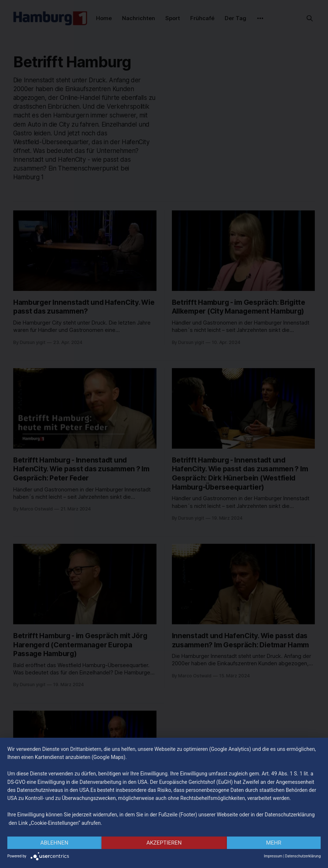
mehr (274, 843)
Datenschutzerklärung (303, 856)
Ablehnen (54, 843)
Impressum (273, 856)
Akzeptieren (164, 843)
